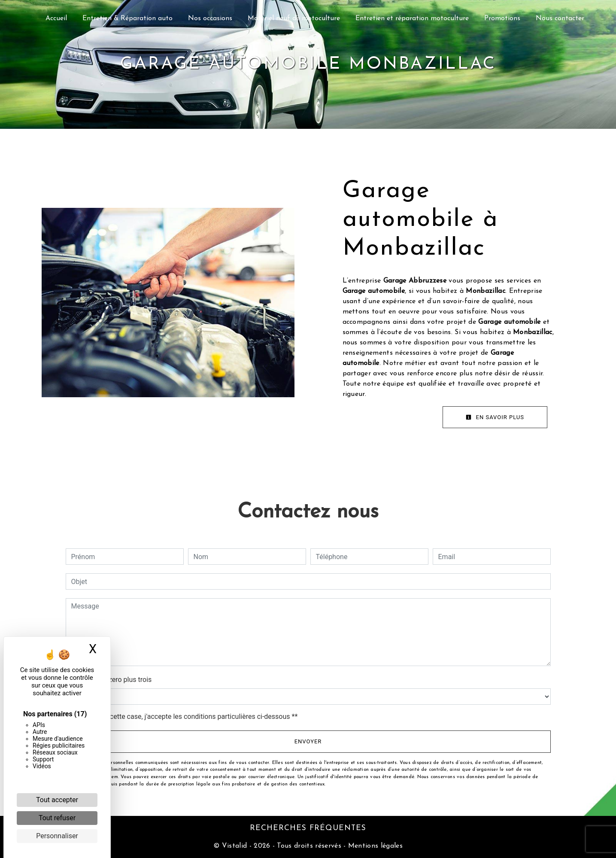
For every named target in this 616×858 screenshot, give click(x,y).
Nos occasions (210, 18)
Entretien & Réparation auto (127, 18)
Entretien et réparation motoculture (412, 18)
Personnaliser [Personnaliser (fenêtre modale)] (57, 836)
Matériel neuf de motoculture (294, 18)
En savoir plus (495, 417)
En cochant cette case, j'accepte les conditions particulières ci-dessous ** (186, 717)
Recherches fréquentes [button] (308, 828)
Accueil (56, 18)
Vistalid (235, 846)
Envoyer (308, 741)
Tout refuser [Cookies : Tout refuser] (57, 818)
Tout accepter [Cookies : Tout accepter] (57, 800)
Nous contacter (560, 18)
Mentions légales (374, 846)
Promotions (502, 18)
